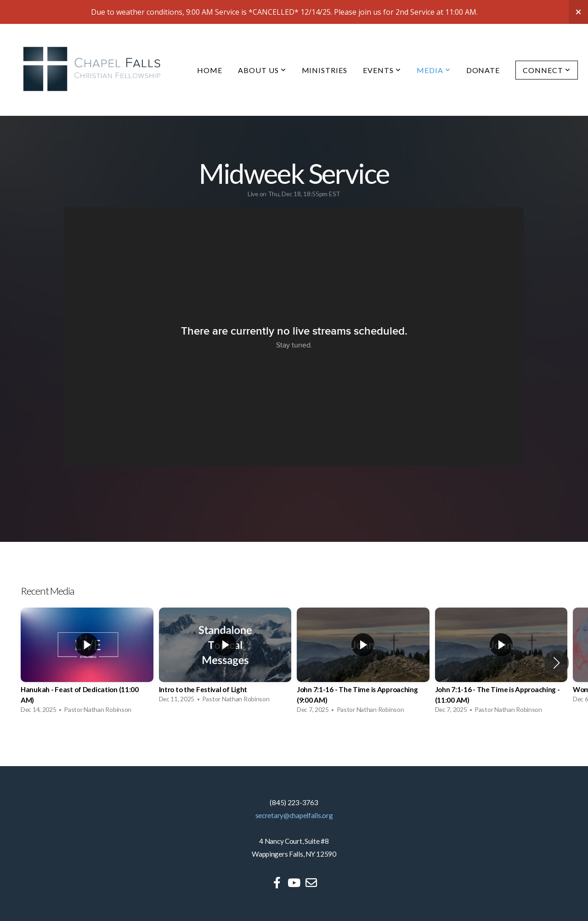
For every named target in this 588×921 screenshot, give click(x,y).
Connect (547, 70)
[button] (557, 663)
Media (434, 70)
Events (382, 70)
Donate (483, 70)
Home (210, 70)
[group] (87, 663)
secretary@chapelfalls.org (294, 815)
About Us (262, 70)
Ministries (325, 70)
